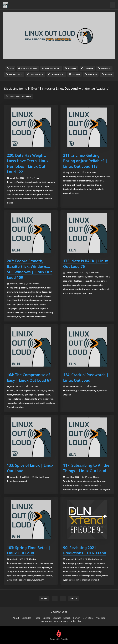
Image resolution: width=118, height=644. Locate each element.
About (16, 618)
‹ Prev (44, 599)
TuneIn (107, 74)
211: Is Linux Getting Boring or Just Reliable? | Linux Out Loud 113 (85, 161)
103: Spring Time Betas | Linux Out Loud (29, 550)
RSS (10, 68)
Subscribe (76, 621)
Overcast (104, 68)
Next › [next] (74, 599)
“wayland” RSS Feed (19, 96)
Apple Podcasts (28, 68)
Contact (57, 618)
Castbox (87, 68)
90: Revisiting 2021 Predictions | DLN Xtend (85, 550)
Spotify (75, 74)
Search (67, 618)
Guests (46, 618)
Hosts (37, 618)
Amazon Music (51, 68)
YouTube (101, 618)
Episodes (26, 618)
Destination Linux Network (54, 621)
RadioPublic (35, 74)
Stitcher (91, 74)
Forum (77, 618)
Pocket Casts (14, 74)
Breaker (71, 68)
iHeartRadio (56, 74)
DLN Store (88, 618)
